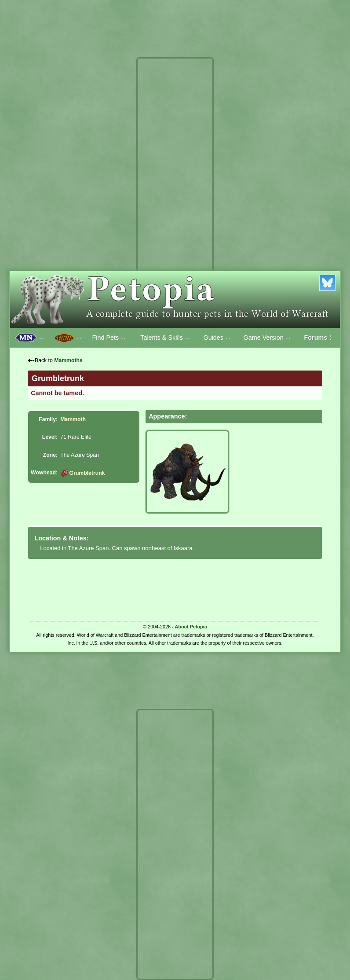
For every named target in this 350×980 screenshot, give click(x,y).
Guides (217, 338)
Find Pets (109, 338)
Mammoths (68, 360)
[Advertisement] (175, 193)
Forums (320, 338)
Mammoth (73, 419)
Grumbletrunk (82, 473)
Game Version (267, 338)
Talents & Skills (165, 338)
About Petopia (191, 627)
